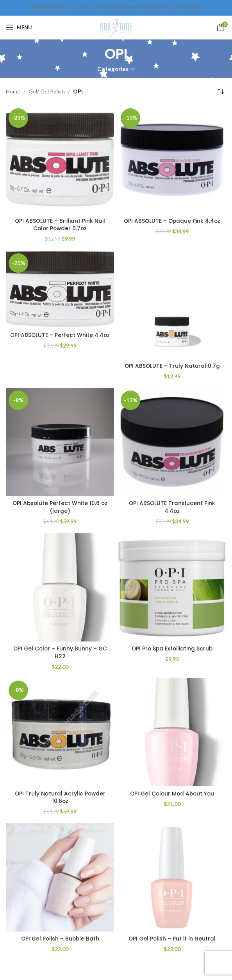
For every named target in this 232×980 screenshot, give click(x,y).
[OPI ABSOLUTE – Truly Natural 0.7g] (172, 305)
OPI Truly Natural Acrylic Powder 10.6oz (60, 797)
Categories (113, 69)
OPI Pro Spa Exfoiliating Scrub (172, 649)
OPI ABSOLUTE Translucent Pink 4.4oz (172, 507)
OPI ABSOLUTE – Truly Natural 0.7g (172, 366)
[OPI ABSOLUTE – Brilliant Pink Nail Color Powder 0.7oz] (60, 160)
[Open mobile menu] (19, 27)
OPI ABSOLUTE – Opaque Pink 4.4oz (172, 221)
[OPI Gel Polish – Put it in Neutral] (172, 877)
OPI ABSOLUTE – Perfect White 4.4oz (60, 339)
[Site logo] (116, 27)
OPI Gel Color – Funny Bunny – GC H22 (60, 652)
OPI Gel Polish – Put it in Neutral (172, 939)
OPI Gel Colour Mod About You (172, 794)
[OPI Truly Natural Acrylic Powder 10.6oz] (60, 732)
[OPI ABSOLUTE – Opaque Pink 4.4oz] (172, 160)
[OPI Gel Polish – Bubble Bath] (60, 877)
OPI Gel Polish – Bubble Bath (60, 939)
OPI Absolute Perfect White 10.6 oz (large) (60, 507)
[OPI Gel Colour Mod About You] (172, 732)
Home (13, 91)
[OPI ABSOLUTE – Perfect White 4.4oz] (60, 289)
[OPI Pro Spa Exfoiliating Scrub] (172, 587)
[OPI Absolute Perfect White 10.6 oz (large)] (60, 442)
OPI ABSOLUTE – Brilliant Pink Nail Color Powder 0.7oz (60, 225)
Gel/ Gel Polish (47, 91)
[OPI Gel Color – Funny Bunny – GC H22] (60, 587)
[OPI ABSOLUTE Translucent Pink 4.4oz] (172, 442)
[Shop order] (220, 92)
